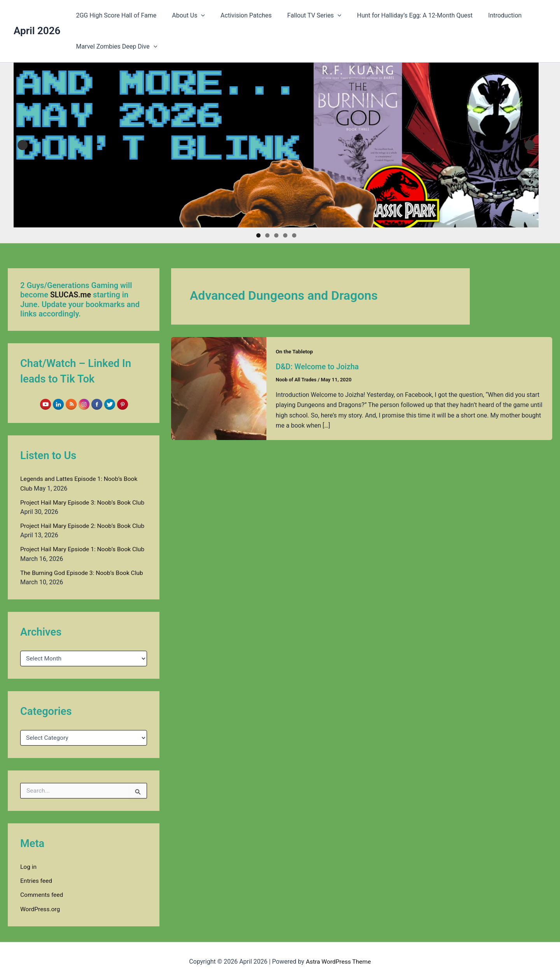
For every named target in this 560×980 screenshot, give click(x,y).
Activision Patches (238, 15)
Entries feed (37, 880)
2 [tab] (267, 235)
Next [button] (530, 145)
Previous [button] (23, 145)
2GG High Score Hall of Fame (115, 15)
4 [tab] (285, 235)
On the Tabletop (295, 351)
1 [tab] (258, 235)
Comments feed (42, 894)
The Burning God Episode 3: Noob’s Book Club (84, 572)
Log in (29, 866)
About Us (184, 16)
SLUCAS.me (71, 295)
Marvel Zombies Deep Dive (115, 47)
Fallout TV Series (304, 16)
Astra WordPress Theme (338, 960)
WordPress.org (41, 908)
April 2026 (37, 31)
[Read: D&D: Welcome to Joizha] (219, 388)
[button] (196, 16)
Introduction (488, 15)
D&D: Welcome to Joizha (318, 367)
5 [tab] (294, 235)
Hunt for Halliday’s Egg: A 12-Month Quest (401, 15)
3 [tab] (276, 235)
